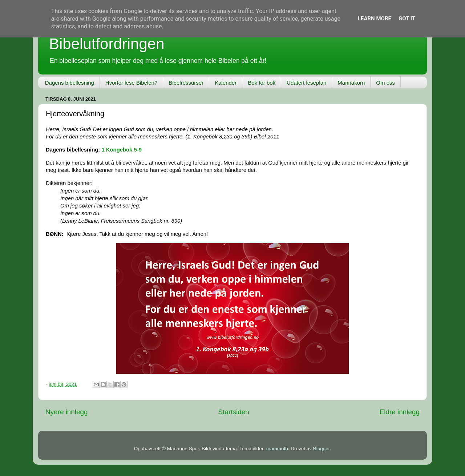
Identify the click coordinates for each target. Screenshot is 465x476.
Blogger (322, 449)
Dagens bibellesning (70, 83)
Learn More (375, 19)
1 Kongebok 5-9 (122, 150)
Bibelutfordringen (107, 44)
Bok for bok (262, 83)
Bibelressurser (186, 83)
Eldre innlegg (400, 412)
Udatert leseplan (306, 83)
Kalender (226, 83)
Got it (407, 19)
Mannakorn (351, 83)
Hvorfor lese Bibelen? (131, 83)
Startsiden (234, 412)
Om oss (385, 83)
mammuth (277, 449)
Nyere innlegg (67, 412)
